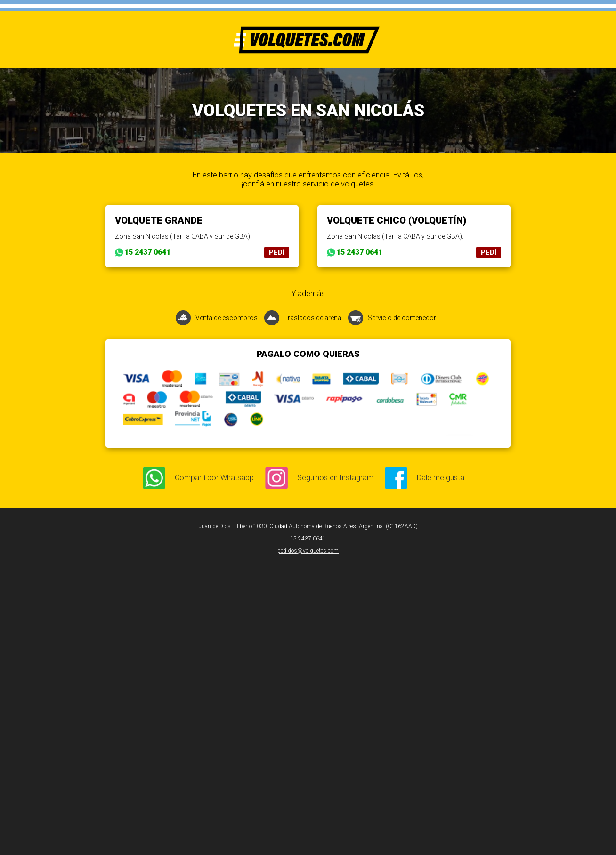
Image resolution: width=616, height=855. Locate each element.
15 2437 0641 (147, 252)
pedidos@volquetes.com (308, 551)
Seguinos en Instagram (335, 478)
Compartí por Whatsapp (214, 478)
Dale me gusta (441, 478)
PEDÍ (277, 252)
